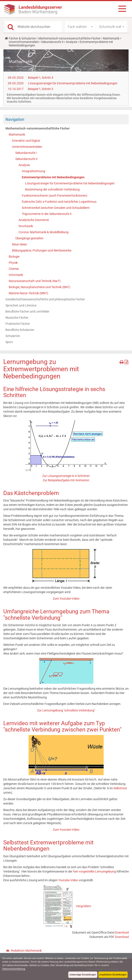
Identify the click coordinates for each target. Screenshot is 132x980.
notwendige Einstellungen (83, 975)
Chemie (14, 269)
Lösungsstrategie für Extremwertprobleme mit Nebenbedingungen (73, 83)
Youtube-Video (68, 880)
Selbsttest (120, 788)
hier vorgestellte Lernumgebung (94, 871)
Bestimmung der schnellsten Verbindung (52, 189)
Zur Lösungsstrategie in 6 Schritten (66, 476)
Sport (9, 342)
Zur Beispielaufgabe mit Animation (66, 480)
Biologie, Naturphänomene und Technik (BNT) (39, 287)
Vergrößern (84, 906)
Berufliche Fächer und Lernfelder (27, 311)
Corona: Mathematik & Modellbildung (44, 232)
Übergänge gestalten (29, 238)
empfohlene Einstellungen (113, 975)
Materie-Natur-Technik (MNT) (28, 293)
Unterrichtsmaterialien (24, 42)
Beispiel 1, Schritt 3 (41, 89)
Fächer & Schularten (22, 38)
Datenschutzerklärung (14, 969)
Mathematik (111, 38)
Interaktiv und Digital (26, 141)
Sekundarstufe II (52, 42)
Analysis (72, 42)
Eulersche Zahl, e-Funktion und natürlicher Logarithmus (59, 202)
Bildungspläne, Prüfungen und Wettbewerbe (42, 250)
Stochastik (26, 226)
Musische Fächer (17, 318)
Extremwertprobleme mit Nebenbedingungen (53, 177)
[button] (80, 27)
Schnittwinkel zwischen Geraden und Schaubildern (56, 208)
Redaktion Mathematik (26, 951)
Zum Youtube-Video (66, 599)
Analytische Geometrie (34, 220)
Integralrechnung (33, 171)
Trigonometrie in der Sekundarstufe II (47, 214)
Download (122, 932)
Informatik (16, 275)
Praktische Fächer (18, 324)
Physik (13, 263)
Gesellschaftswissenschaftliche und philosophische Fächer (45, 299)
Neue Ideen (20, 244)
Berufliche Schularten (20, 330)
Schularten (13, 336)
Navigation (15, 119)
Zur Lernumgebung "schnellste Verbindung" (66, 710)
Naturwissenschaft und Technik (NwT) (35, 281)
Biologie (14, 257)
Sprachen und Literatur (21, 305)
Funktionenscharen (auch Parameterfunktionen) (55, 196)
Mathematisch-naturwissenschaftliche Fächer (69, 38)
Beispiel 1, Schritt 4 (41, 78)
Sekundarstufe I (26, 153)
